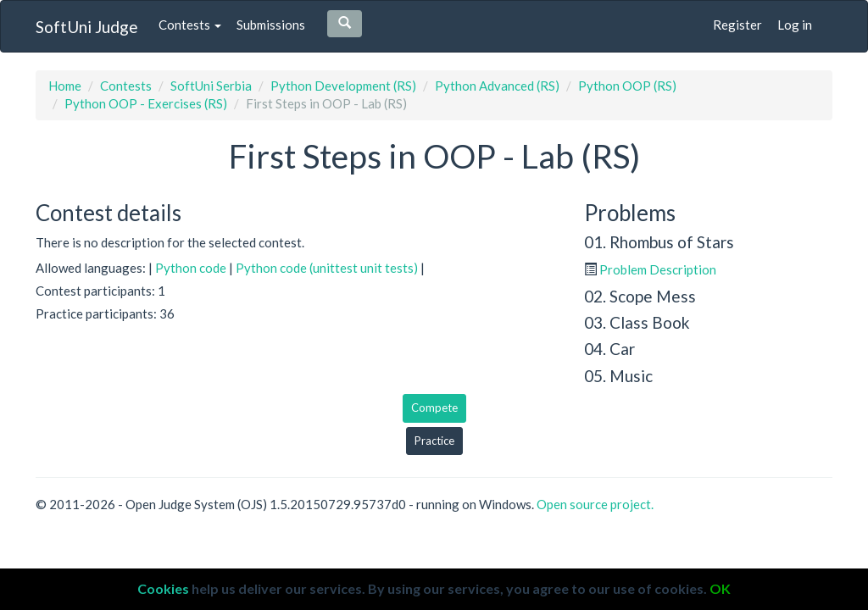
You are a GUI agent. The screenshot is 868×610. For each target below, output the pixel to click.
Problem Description (658, 269)
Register (737, 25)
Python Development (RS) (343, 86)
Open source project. (595, 504)
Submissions (271, 25)
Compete (434, 408)
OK (720, 588)
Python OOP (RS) (627, 86)
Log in (795, 25)
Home (65, 86)
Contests (190, 25)
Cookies (163, 588)
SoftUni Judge (87, 27)
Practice (434, 441)
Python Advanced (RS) (497, 86)
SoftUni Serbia (211, 86)
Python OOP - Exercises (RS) (146, 103)
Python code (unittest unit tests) (327, 268)
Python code (191, 268)
